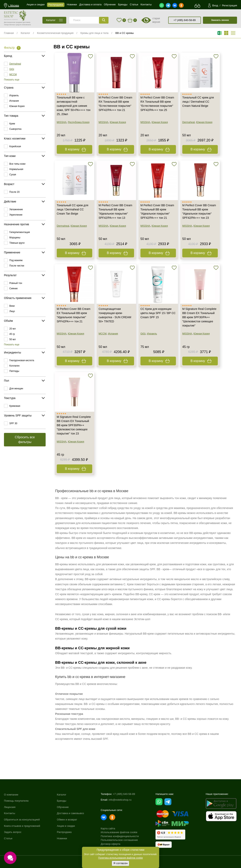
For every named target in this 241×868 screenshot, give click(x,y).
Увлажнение (16, 209)
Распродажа (64, 832)
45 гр (12, 334)
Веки (12, 306)
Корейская (15, 146)
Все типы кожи (17, 164)
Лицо (12, 311)
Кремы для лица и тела (95, 33)
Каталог (25, 33)
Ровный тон (16, 283)
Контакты (10, 813)
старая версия (156, 20)
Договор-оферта (111, 844)
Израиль (14, 95)
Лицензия (10, 807)
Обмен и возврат (67, 820)
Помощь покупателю (16, 801)
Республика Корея (79, 122)
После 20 (14, 192)
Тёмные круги (17, 243)
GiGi (12, 69)
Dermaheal (15, 64)
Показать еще (12, 80)
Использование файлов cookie (119, 832)
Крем (12, 124)
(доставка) (26, 22)
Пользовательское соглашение (119, 840)
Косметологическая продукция (55, 33)
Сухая (13, 175)
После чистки (17, 266)
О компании (11, 795)
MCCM (13, 74)
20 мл (12, 329)
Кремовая (15, 406)
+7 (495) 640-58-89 (185, 20)
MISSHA (62, 122)
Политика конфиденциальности (120, 836)
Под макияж (16, 260)
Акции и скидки (66, 826)
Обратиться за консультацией (22, 820)
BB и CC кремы (125, 33)
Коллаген (14, 366)
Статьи (8, 838)
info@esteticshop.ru (120, 800)
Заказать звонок (220, 20)
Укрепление (16, 215)
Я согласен (120, 863)
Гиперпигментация (20, 232)
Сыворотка (15, 129)
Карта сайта (108, 828)
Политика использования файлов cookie (120, 858)
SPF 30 (13, 423)
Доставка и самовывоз (70, 813)
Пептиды (14, 371)
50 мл (12, 339)
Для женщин (16, 389)
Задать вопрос (13, 832)
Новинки (62, 838)
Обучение (63, 807)
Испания (14, 101)
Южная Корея (17, 106)
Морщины (15, 238)
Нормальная (16, 169)
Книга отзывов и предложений (22, 826)
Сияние (13, 288)
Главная (9, 33)
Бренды (62, 801)
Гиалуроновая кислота (22, 360)
